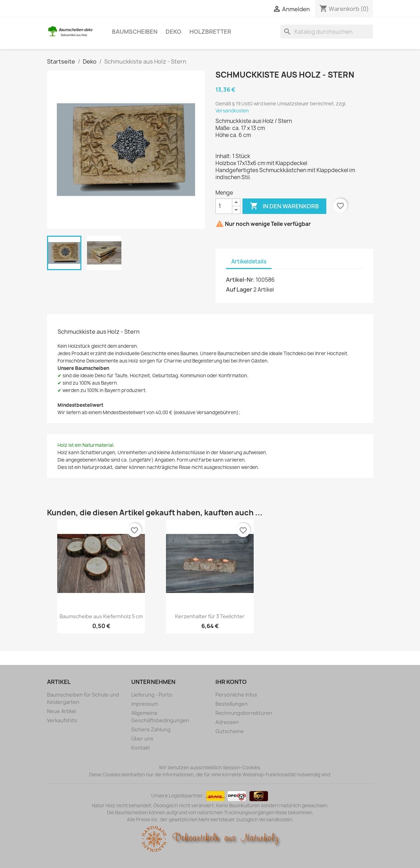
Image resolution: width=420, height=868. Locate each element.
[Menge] (224, 206)
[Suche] (327, 32)
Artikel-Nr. (240, 280)
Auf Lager (239, 289)
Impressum (145, 704)
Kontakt (141, 748)
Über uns (142, 739)
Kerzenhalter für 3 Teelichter (210, 616)
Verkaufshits (62, 720)
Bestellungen (232, 704)
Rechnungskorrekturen (244, 713)
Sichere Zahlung (151, 729)
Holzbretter (210, 32)
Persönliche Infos (236, 695)
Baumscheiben (135, 32)
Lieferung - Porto (152, 695)
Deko (174, 32)
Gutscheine (230, 731)
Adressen (227, 722)
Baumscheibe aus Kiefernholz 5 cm (101, 616)
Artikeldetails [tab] (249, 262)
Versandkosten (232, 111)
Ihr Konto (231, 682)
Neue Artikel (62, 711)
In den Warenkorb (284, 206)
